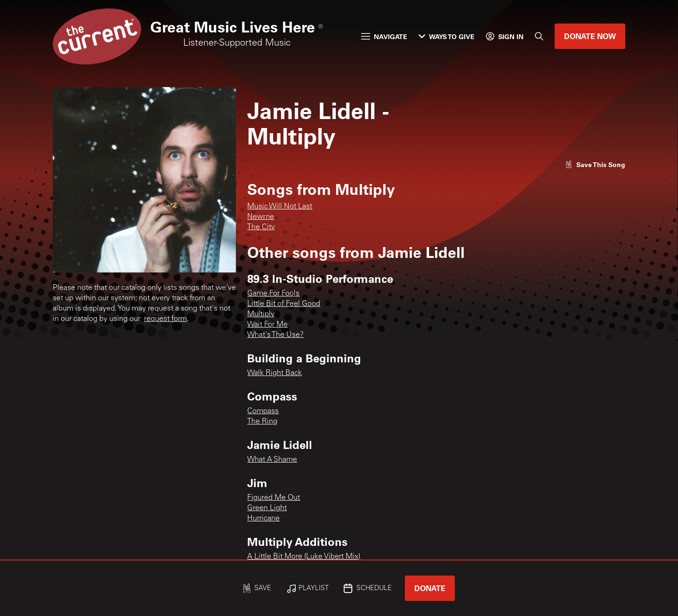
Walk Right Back (274, 373)
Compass (263, 411)
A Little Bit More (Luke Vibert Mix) (304, 557)
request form (165, 319)
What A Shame (272, 460)
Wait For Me (267, 325)
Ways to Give (447, 36)
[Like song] (595, 164)
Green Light (267, 508)
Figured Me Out (274, 498)
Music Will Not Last (280, 207)
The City (261, 227)
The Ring (262, 422)
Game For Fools (273, 294)
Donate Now (590, 36)
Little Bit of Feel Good (284, 304)
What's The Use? (275, 335)
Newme (261, 217)
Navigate (384, 36)
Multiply (261, 314)
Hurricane (263, 519)
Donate (430, 588)
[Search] (539, 36)
